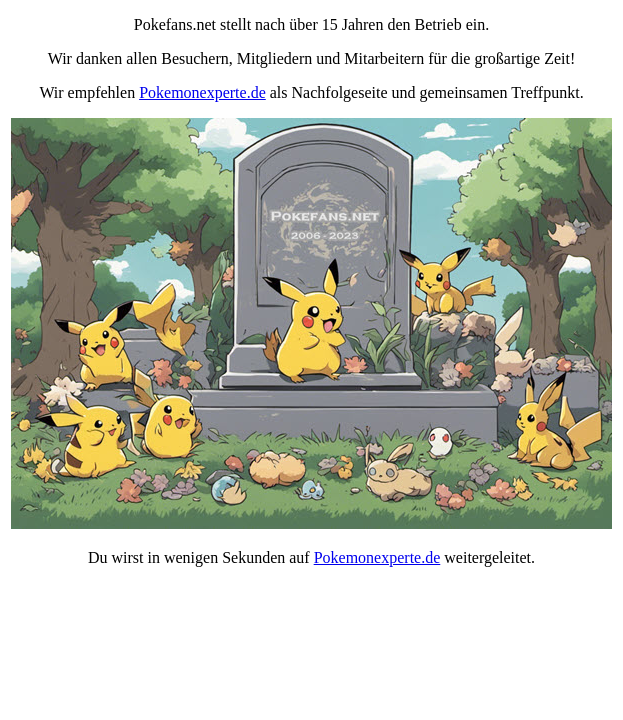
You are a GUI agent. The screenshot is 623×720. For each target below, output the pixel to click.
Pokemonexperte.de (202, 92)
